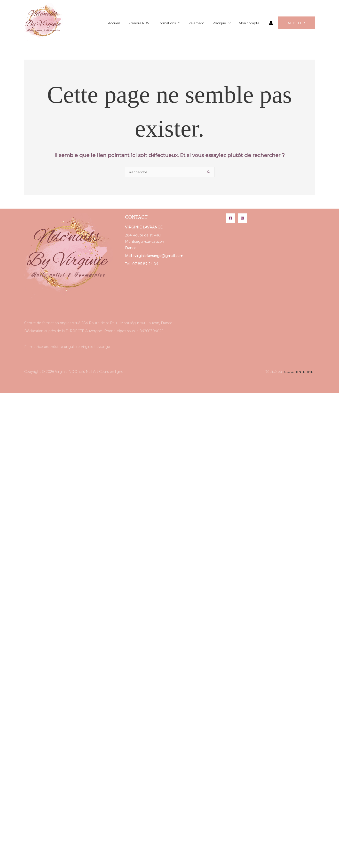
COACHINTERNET (299, 372)
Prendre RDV (149, 23)
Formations (175, 23)
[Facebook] (231, 219)
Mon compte (250, 23)
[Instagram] (242, 219)
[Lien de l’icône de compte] (271, 23)
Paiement (202, 23)
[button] (296, 23)
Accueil (126, 23)
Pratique (223, 23)
